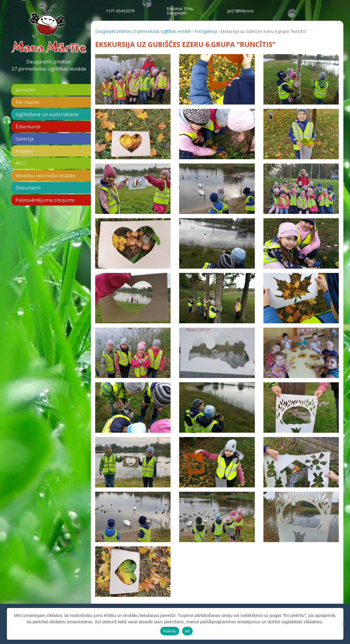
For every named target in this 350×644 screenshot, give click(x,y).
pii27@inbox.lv (241, 11)
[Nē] (343, 624)
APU (20, 163)
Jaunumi (25, 90)
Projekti (24, 151)
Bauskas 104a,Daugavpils (180, 11)
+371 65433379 (120, 11)
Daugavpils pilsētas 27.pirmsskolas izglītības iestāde (49, 65)
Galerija (25, 139)
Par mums (27, 102)
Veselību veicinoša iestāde (45, 175)
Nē (187, 631)
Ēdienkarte (28, 127)
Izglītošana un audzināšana (47, 114)
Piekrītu (170, 631)
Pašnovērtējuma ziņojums (45, 200)
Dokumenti (28, 188)
